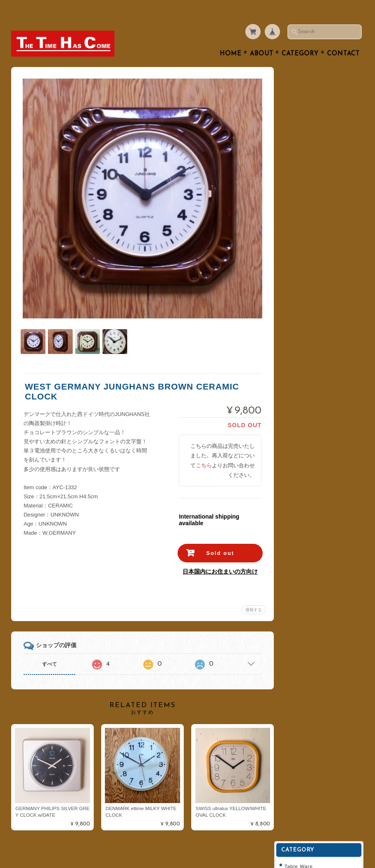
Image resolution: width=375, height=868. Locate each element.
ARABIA (300, 239)
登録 (321, 511)
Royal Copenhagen (313, 256)
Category (300, 38)
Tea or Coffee (307, 109)
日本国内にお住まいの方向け (218, 554)
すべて (50, 646)
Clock (297, 190)
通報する (252, 592)
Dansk (297, 272)
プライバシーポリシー (316, 410)
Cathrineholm (306, 288)
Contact (343, 38)
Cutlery (299, 92)
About (262, 38)
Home (231, 38)
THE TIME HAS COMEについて (324, 373)
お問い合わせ (306, 393)
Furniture (301, 174)
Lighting (300, 158)
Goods (298, 207)
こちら (202, 447)
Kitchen (299, 125)
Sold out (218, 535)
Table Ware (304, 76)
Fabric (297, 223)
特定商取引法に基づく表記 (321, 426)
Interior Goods (308, 141)
